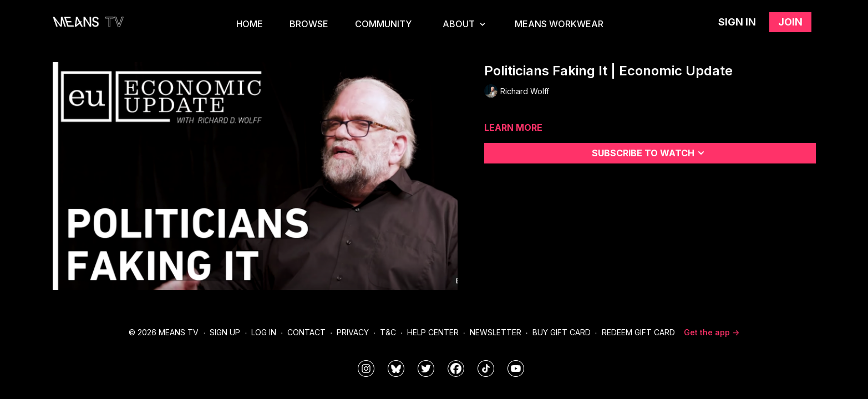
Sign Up (225, 332)
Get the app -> (712, 332)
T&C (388, 332)
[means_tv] (366, 369)
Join (790, 22)
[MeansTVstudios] (396, 369)
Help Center (433, 332)
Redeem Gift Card (638, 332)
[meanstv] (456, 369)
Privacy (353, 332)
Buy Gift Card (562, 332)
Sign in (737, 22)
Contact (306, 332)
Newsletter (496, 332)
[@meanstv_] (486, 369)
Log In (264, 332)
